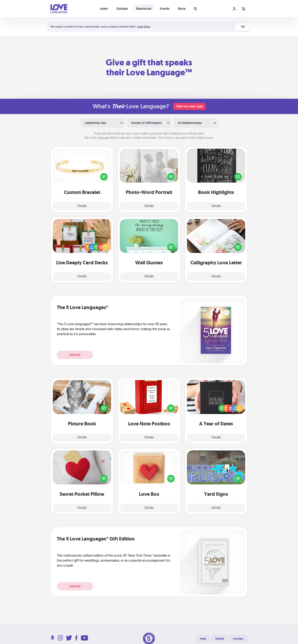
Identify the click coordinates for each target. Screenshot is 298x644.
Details (82, 206)
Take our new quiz (189, 106)
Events (165, 9)
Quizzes (122, 9)
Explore (75, 355)
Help (203, 639)
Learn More (144, 27)
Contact (238, 639)
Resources (144, 9)
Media (220, 639)
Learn (104, 9)
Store (182, 9)
